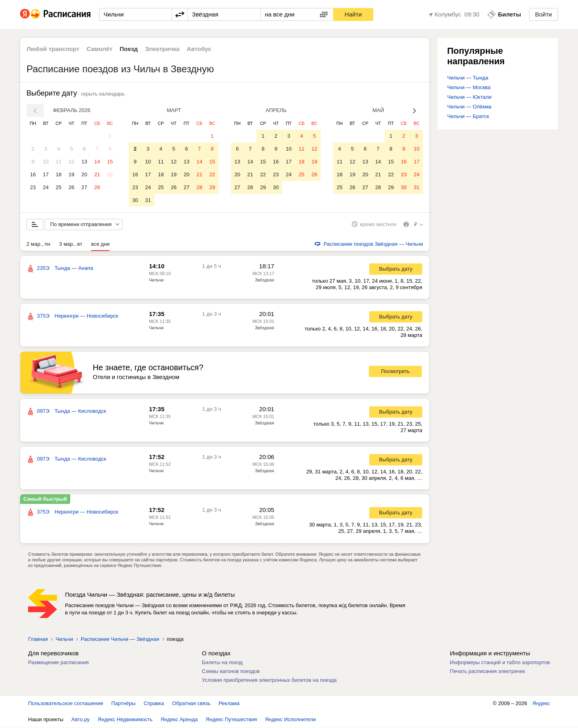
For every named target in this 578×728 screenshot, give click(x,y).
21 (97, 174)
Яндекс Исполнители (290, 720)
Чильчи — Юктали (469, 97)
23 (33, 187)
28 (97, 187)
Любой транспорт (53, 49)
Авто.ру (81, 720)
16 (33, 174)
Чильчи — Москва (469, 87)
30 (135, 200)
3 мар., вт (71, 244)
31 (148, 200)
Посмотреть (395, 372)
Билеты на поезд (222, 663)
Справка (154, 704)
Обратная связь (191, 704)
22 (110, 174)
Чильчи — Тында (468, 78)
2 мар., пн (38, 244)
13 (84, 162)
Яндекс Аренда (179, 720)
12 (71, 162)
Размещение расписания (58, 663)
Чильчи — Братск (468, 116)
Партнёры (123, 704)
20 (84, 174)
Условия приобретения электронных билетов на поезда (269, 680)
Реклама (229, 704)
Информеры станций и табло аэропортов (500, 663)
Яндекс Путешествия (232, 720)
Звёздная (265, 280)
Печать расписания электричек (487, 672)
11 (59, 162)
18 (59, 174)
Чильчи (156, 280)
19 (71, 174)
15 (110, 162)
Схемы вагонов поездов (231, 672)
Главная (38, 639)
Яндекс (541, 704)
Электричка (162, 49)
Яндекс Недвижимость (125, 720)
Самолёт (100, 49)
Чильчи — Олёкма (469, 107)
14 (97, 162)
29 (212, 187)
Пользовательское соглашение (66, 704)
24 (46, 187)
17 (46, 174)
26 (71, 187)
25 (59, 187)
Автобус (199, 49)
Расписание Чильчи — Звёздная (120, 639)
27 (84, 187)
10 (46, 162)
